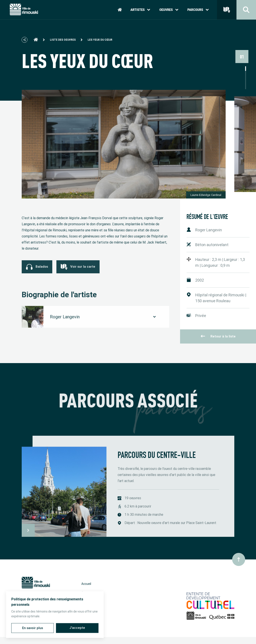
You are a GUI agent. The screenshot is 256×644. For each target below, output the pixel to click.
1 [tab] (246, 69)
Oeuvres (169, 10)
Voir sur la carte (78, 272)
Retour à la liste (218, 336)
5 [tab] (246, 87)
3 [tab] (246, 78)
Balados (37, 272)
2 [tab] (246, 73)
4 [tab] (246, 82)
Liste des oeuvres (63, 40)
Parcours (198, 10)
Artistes (140, 10)
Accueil (86, 584)
